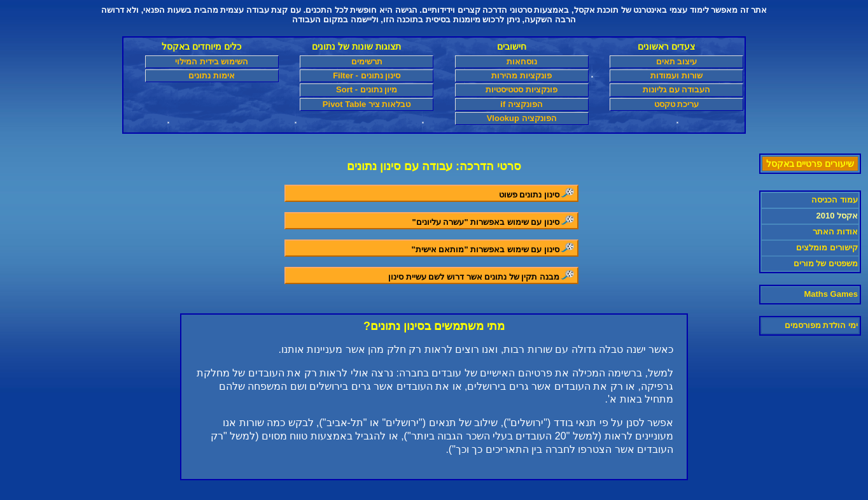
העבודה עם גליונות (676, 89)
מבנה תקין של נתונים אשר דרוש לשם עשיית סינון (482, 275)
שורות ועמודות (676, 75)
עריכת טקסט (677, 104)
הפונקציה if (521, 104)
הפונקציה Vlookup (522, 118)
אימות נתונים (212, 75)
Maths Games (831, 294)
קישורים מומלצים (827, 247)
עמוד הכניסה (835, 200)
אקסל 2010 (837, 216)
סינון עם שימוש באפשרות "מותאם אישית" (494, 248)
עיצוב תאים (677, 61)
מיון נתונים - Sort (367, 89)
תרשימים (367, 61)
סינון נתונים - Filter (367, 75)
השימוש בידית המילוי (212, 61)
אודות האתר (835, 232)
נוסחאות (522, 61)
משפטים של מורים (826, 263)
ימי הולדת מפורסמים (821, 325)
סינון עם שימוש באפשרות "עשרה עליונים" (494, 221)
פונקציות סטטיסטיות (521, 89)
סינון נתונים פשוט (537, 193)
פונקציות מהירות (521, 75)
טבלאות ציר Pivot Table (367, 104)
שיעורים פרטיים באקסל (810, 164)
